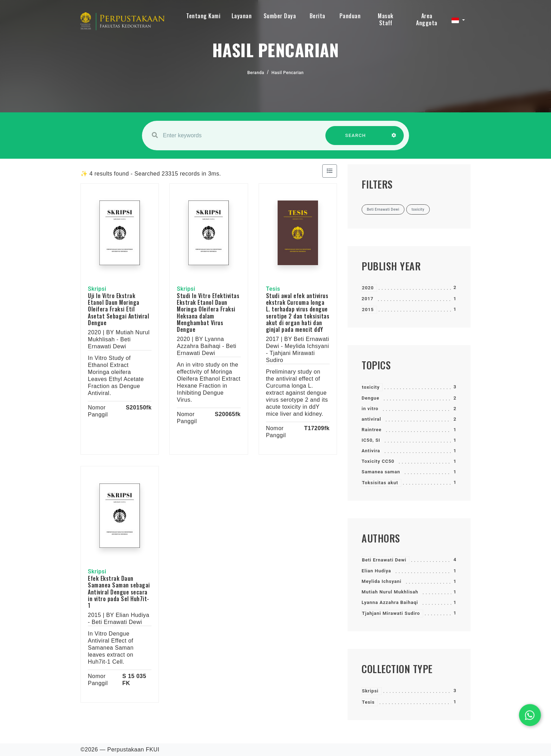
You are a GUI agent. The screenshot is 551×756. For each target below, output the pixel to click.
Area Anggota (427, 19)
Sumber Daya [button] (280, 16)
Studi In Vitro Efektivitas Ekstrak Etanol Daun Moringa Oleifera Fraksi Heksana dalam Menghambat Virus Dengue (208, 313)
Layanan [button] (242, 16)
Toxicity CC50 (378, 461)
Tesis (368, 702)
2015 (368, 310)
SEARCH (356, 139)
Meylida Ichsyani (381, 581)
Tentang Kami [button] (203, 16)
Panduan (350, 16)
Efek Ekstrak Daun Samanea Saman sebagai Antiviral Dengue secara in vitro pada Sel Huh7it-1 (119, 592)
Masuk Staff (386, 19)
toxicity (371, 387)
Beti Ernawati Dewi (384, 560)
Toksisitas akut (380, 483)
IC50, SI (371, 440)
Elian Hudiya (376, 571)
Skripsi (370, 691)
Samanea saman (381, 472)
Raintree (372, 430)
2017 (368, 299)
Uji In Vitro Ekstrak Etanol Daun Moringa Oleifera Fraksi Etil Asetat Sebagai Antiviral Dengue (118, 309)
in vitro (370, 409)
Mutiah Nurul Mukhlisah (390, 592)
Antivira (371, 451)
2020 (368, 288)
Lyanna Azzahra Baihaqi (390, 602)
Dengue (370, 398)
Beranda (256, 73)
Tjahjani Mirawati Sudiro (391, 613)
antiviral (371, 419)
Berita (317, 16)
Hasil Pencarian (288, 73)
